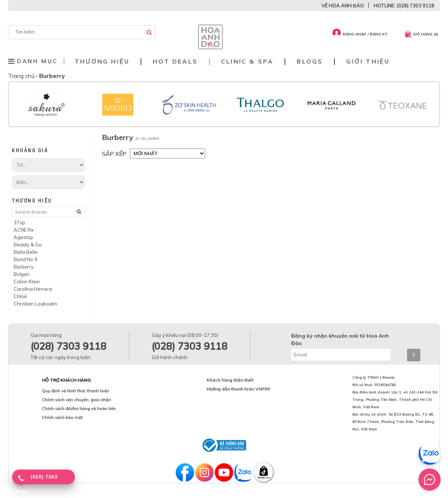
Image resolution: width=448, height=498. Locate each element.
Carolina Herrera (33, 289)
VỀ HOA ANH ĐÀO (343, 6)
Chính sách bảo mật (62, 417)
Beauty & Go (28, 245)
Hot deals (175, 62)
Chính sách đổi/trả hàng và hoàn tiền (79, 409)
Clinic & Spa (247, 62)
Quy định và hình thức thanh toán (76, 391)
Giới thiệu (368, 62)
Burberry (24, 267)
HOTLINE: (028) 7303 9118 (404, 6)
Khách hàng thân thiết (230, 380)
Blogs (310, 62)
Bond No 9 (25, 259)
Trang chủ (22, 76)
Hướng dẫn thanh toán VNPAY (239, 389)
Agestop (23, 237)
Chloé (20, 296)
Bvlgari (22, 274)
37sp (19, 222)
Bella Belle (26, 252)
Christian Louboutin (35, 304)
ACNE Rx (24, 230)
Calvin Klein (27, 282)
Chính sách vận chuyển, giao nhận (77, 400)
